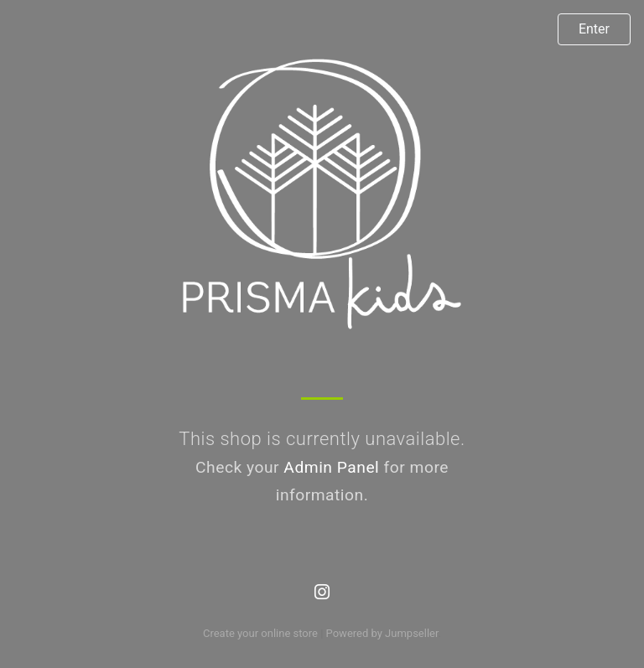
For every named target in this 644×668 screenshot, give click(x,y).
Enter (594, 29)
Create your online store (260, 633)
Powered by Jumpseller (382, 633)
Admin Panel (331, 467)
